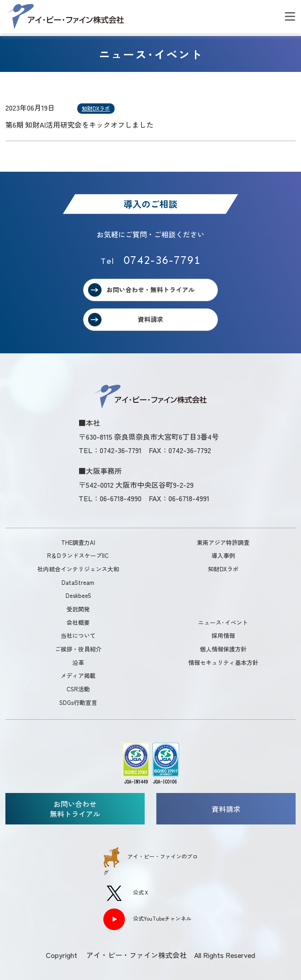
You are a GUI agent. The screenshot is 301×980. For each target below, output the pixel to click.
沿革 (78, 662)
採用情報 (223, 635)
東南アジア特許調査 (223, 542)
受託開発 (78, 609)
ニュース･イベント (223, 622)
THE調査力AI (78, 542)
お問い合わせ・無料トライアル (150, 290)
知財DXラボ (96, 108)
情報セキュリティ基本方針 (223, 662)
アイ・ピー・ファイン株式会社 (65, 17)
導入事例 (223, 555)
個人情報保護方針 (223, 649)
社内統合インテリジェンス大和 (78, 569)
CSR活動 (78, 689)
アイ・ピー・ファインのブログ (150, 862)
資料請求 (150, 319)
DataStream (78, 582)
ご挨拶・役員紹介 (78, 649)
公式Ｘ (126, 893)
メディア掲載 (78, 675)
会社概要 (78, 622)
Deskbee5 (78, 595)
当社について (78, 635)
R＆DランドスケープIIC (78, 555)
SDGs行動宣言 (78, 702)
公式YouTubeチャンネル (147, 919)
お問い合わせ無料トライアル (75, 809)
